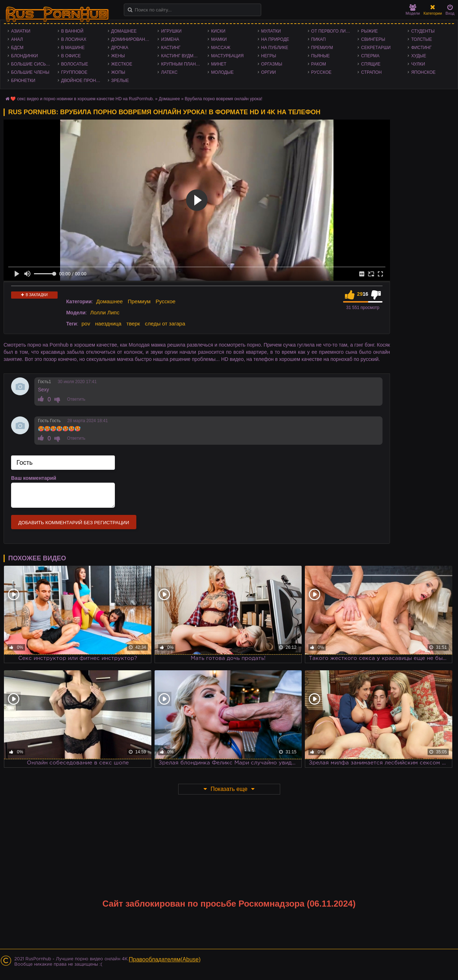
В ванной (72, 31)
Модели (413, 10)
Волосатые (75, 64)
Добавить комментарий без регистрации (74, 523)
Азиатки (21, 31)
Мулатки (271, 31)
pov (86, 324)
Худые (419, 56)
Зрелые (120, 81)
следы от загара (165, 324)
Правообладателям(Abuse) (165, 959)
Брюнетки (23, 81)
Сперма (370, 56)
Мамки (219, 39)
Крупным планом (182, 64)
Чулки (418, 64)
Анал (17, 39)
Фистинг (421, 48)
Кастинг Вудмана (182, 56)
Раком (319, 64)
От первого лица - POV (333, 31)
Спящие (371, 64)
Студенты (423, 31)
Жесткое (122, 64)
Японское (423, 72)
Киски (218, 31)
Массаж (221, 48)
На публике (275, 48)
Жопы (118, 72)
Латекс (169, 72)
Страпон (371, 72)
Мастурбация (227, 56)
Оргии (269, 72)
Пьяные (321, 56)
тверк (133, 324)
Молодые (222, 72)
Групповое (74, 72)
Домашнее (124, 31)
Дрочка (120, 48)
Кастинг (171, 48)
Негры (269, 56)
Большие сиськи (31, 64)
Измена (170, 39)
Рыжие (369, 31)
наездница (108, 324)
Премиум (322, 48)
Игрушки (171, 31)
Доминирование (131, 39)
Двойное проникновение (83, 81)
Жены (118, 56)
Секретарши (376, 48)
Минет (219, 64)
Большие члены (30, 72)
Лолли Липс (105, 312)
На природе (275, 39)
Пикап (319, 39)
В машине (73, 48)
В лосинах (74, 39)
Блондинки (25, 56)
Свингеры (373, 39)
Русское (321, 72)
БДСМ (17, 48)
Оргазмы (272, 64)
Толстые (422, 39)
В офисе (71, 56)
